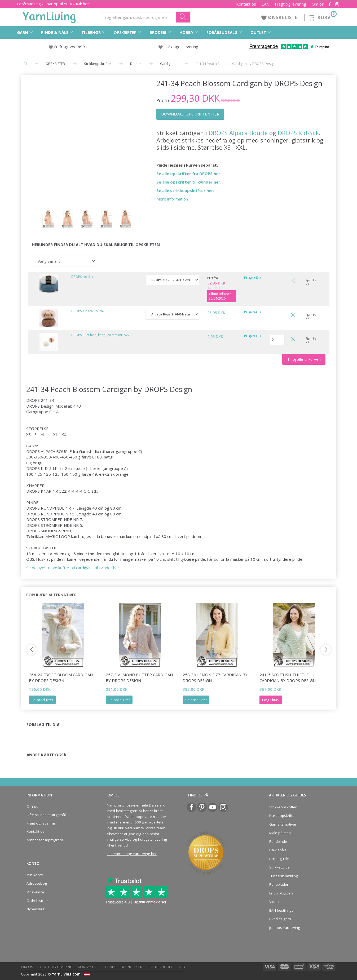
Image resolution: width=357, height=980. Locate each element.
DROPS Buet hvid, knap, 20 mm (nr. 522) (101, 335)
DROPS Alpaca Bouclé (238, 133)
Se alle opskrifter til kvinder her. (189, 182)
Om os (318, 4)
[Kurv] (322, 17)
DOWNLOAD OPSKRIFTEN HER (190, 114)
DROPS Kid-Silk (298, 133)
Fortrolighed (161, 967)
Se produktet (42, 700)
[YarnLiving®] (49, 16)
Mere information (172, 199)
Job (182, 967)
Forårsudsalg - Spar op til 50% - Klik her (53, 4)
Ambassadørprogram (45, 840)
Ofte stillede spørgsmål (46, 815)
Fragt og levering (290, 4)
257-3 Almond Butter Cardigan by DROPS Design (139, 677)
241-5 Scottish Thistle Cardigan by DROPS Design (288, 677)
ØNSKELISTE (280, 17)
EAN (265, 4)
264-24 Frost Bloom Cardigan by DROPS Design (61, 677)
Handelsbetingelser (124, 967)
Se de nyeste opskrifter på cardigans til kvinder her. (73, 568)
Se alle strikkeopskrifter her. (185, 190)
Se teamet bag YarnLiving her (132, 854)
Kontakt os (246, 4)
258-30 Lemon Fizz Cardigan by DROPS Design (215, 677)
